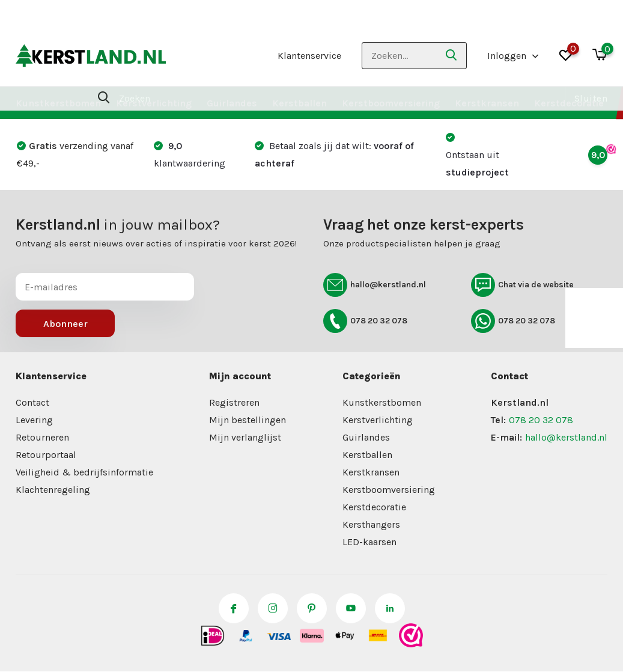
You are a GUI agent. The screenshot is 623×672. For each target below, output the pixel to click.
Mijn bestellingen (248, 420)
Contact (32, 402)
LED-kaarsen (369, 542)
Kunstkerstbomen (58, 103)
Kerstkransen (487, 103)
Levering (34, 420)
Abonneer (65, 324)
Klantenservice (309, 56)
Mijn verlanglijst (245, 437)
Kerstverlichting (154, 103)
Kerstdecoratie (569, 103)
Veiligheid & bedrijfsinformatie (84, 472)
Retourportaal (46, 455)
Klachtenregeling (53, 490)
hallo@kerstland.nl (375, 285)
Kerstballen (299, 103)
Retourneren (42, 437)
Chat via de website (522, 285)
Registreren (234, 402)
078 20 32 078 (365, 321)
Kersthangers (371, 524)
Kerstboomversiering (391, 103)
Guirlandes (232, 103)
